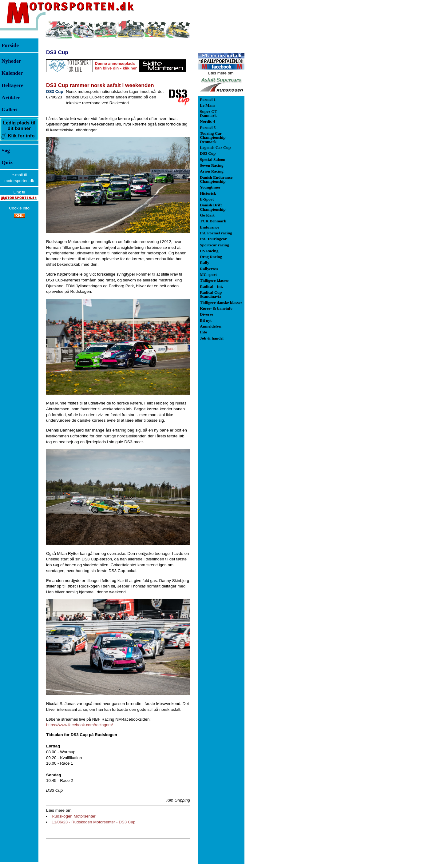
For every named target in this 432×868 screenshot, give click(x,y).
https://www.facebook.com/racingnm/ (79, 725)
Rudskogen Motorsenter (73, 816)
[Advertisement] (277, 112)
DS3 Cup (57, 52)
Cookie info (19, 208)
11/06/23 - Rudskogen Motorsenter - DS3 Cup (93, 822)
